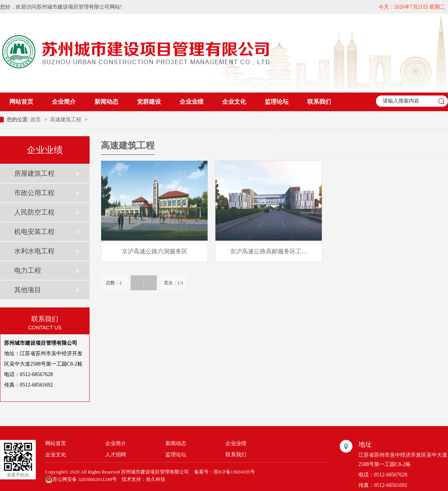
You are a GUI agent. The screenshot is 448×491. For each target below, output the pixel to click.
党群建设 (149, 102)
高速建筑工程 (66, 120)
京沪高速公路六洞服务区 (155, 251)
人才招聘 (116, 455)
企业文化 (234, 102)
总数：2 (114, 283)
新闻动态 (106, 102)
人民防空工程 (34, 212)
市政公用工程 (34, 193)
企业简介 (64, 102)
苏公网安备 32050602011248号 (81, 479)
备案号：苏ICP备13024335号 (225, 472)
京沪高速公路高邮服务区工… (269, 251)
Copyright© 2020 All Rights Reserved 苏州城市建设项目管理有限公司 (117, 472)
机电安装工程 (34, 232)
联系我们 (319, 102)
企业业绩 (192, 102)
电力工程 (28, 270)
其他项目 (28, 290)
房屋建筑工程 (34, 173)
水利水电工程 (34, 251)
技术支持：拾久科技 (144, 479)
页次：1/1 (173, 283)
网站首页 (21, 102)
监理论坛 (277, 102)
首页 (36, 120)
